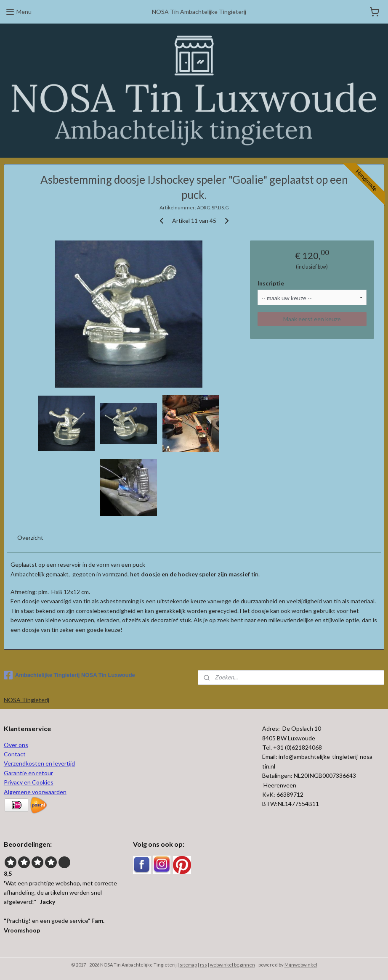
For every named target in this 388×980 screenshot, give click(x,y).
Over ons (16, 745)
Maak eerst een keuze (312, 319)
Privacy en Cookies (29, 782)
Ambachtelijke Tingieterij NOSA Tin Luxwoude (69, 675)
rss (203, 965)
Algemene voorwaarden (35, 792)
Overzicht (30, 538)
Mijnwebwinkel (301, 965)
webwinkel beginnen (233, 965)
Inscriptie (271, 283)
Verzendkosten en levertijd (39, 763)
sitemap (188, 965)
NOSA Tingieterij (27, 700)
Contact (15, 754)
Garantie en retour (28, 773)
